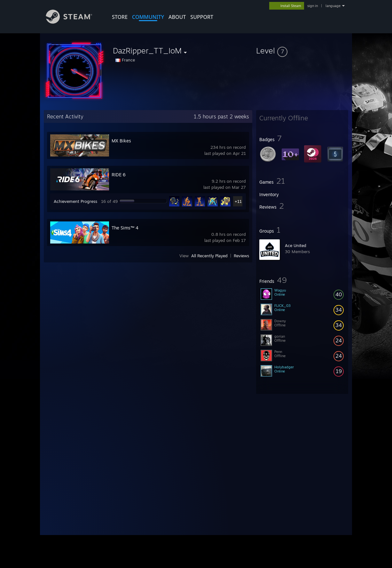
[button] (302, 51)
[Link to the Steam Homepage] (74, 22)
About (177, 17)
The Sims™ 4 (125, 228)
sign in (313, 6)
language (333, 6)
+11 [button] (238, 201)
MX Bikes (121, 141)
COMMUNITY (148, 17)
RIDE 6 (119, 175)
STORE (120, 17)
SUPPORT (202, 17)
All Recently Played (209, 256)
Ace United (296, 245)
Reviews (241, 256)
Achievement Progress (75, 201)
